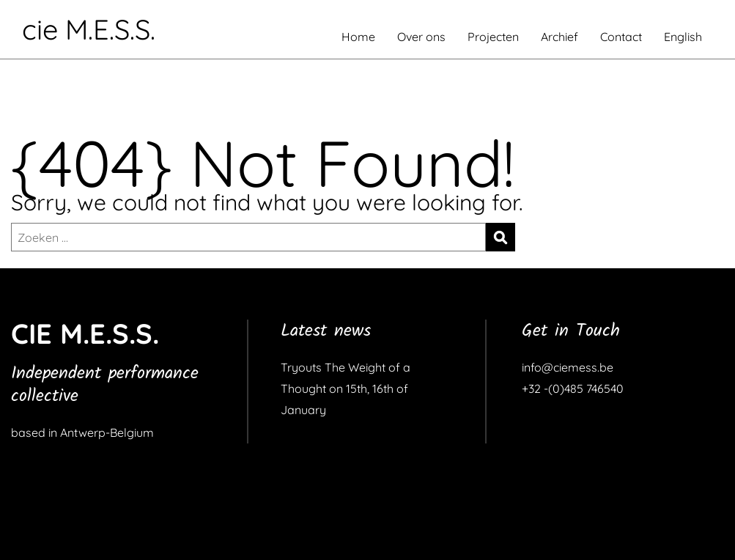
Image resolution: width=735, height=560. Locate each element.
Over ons (421, 37)
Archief (559, 37)
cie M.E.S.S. (89, 29)
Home (358, 37)
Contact (621, 37)
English (683, 37)
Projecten (493, 37)
